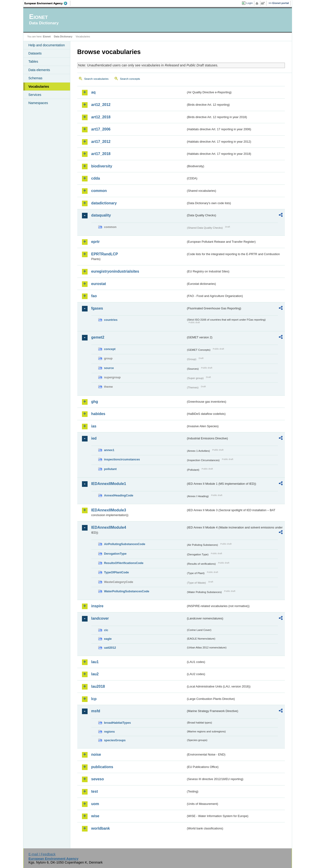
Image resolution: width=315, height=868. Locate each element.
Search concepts (130, 79)
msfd (96, 711)
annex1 (109, 450)
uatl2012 (110, 648)
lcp (94, 699)
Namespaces (38, 103)
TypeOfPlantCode (117, 572)
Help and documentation (47, 45)
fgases (97, 308)
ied (94, 438)
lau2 (95, 674)
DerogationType (115, 554)
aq (94, 92)
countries (111, 320)
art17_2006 (101, 129)
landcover (100, 618)
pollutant (110, 469)
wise (95, 816)
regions (110, 732)
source (109, 368)
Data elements (39, 70)
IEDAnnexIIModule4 (109, 527)
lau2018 (98, 686)
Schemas (35, 78)
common (99, 191)
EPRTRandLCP (105, 254)
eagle (108, 639)
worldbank (101, 828)
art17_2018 (101, 154)
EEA (47, 3)
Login (249, 3)
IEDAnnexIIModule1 (109, 484)
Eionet (47, 36)
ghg (95, 402)
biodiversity (102, 166)
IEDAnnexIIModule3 (109, 510)
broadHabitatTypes (118, 723)
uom (95, 804)
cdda (96, 178)
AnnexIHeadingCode (119, 495)
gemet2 (98, 337)
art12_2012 (101, 105)
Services (35, 95)
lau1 (95, 662)
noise (96, 754)
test (95, 791)
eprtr (96, 242)
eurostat (99, 284)
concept (110, 349)
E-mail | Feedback (42, 854)
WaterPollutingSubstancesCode (127, 591)
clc (106, 630)
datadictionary (104, 203)
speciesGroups (115, 740)
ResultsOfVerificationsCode (124, 563)
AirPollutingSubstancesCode (125, 544)
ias (94, 426)
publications (102, 767)
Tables (33, 61)
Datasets (35, 53)
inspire (97, 606)
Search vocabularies (96, 79)
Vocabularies (39, 87)
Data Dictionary (63, 36)
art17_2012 (101, 142)
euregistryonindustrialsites (115, 271)
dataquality (101, 215)
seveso (98, 779)
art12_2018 (101, 117)
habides (98, 414)
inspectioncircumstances (122, 459)
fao (94, 296)
